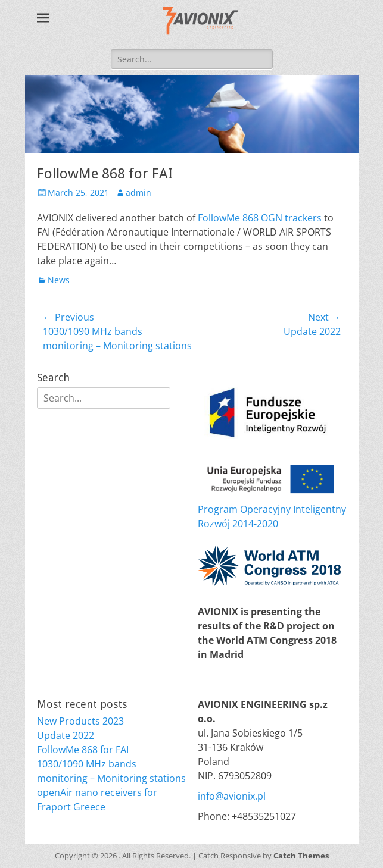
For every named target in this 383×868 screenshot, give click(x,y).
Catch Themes (301, 856)
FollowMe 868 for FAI (83, 750)
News (59, 280)
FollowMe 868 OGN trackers (260, 218)
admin (138, 192)
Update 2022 (66, 735)
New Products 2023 (80, 721)
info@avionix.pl (232, 796)
